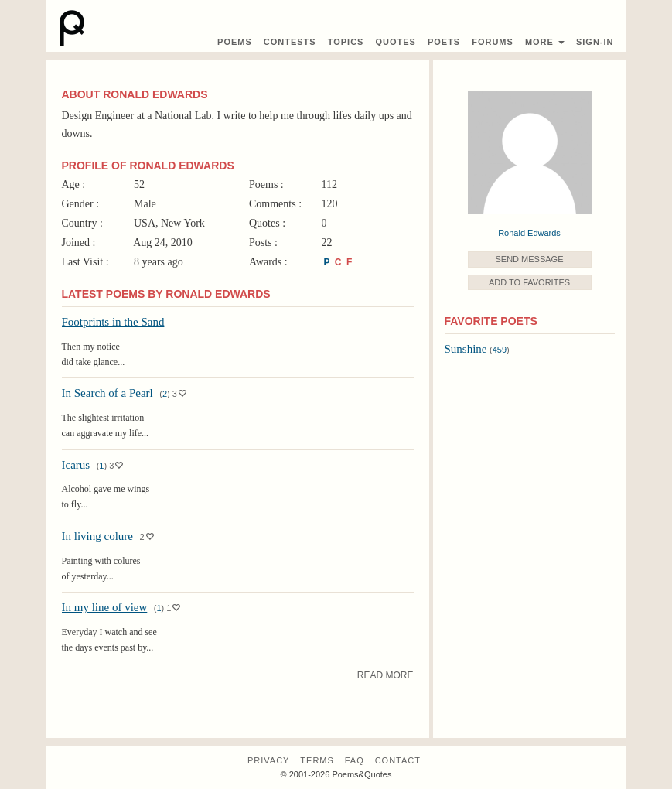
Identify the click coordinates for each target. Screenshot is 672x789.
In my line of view (105, 607)
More (545, 42)
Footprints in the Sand (113, 322)
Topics (346, 42)
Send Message (529, 259)
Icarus (76, 465)
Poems (235, 42)
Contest (290, 42)
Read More (385, 675)
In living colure (97, 536)
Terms (317, 760)
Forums (493, 42)
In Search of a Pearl (107, 393)
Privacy (268, 760)
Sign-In (595, 42)
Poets (444, 42)
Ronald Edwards (529, 233)
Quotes (395, 42)
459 (500, 350)
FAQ (355, 760)
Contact (398, 760)
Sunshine (466, 349)
